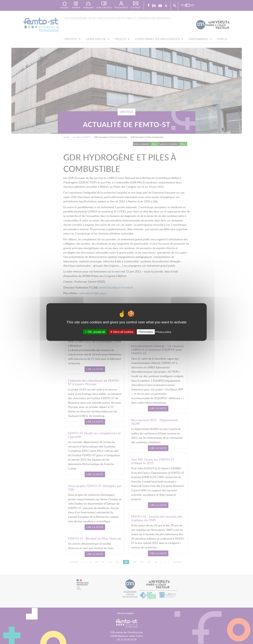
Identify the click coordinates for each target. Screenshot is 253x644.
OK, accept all (95, 332)
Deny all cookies (122, 332)
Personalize (146, 332)
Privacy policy (163, 332)
